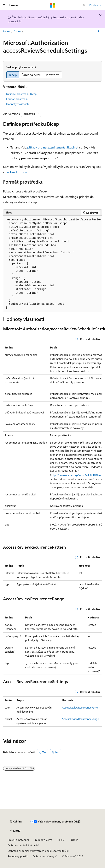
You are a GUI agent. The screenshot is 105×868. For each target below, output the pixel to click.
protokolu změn (16, 172)
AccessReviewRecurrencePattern (81, 707)
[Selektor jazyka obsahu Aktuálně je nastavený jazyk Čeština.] (16, 822)
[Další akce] (99, 31)
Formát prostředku (17, 99)
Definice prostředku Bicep (21, 94)
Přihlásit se (96, 5)
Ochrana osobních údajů (22, 845)
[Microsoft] (53, 5)
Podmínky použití (18, 856)
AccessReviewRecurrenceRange (80, 719)
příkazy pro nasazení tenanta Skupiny (52, 147)
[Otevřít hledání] (84, 5)
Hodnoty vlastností (17, 104)
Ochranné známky (44, 856)
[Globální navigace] (4, 5)
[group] (52, 264)
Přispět (74, 840)
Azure (17, 31)
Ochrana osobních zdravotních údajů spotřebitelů (37, 851)
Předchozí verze (43, 840)
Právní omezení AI (18, 840)
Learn (6, 31)
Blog (59, 840)
